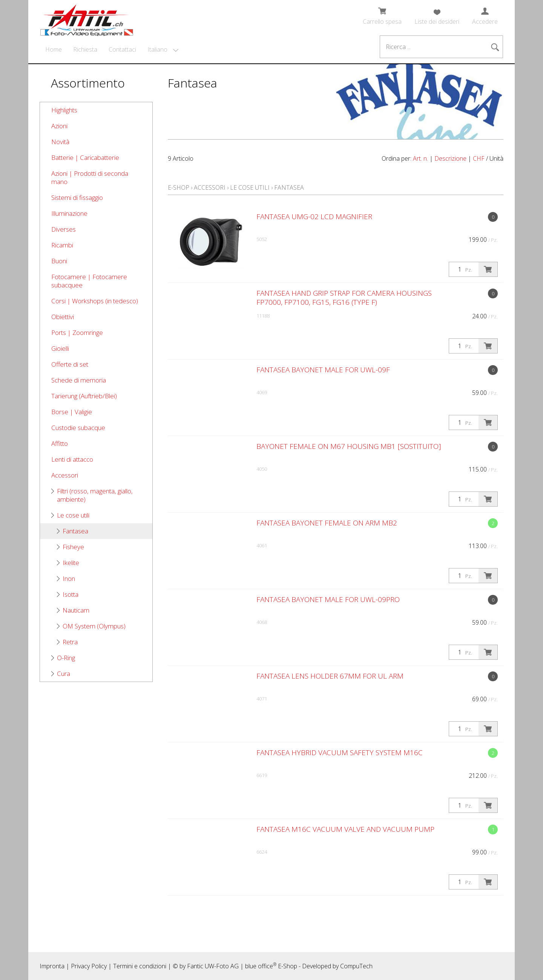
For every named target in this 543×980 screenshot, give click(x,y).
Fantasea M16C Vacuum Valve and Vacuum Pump (345, 829)
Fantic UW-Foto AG (213, 966)
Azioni (59, 126)
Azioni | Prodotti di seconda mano (90, 177)
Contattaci (122, 49)
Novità (60, 142)
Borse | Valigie (72, 412)
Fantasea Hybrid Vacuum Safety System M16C (340, 753)
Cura (64, 674)
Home (54, 49)
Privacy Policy (89, 966)
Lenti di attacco (72, 459)
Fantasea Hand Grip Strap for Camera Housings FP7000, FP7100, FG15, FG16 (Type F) (344, 298)
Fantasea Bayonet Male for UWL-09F (323, 370)
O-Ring (66, 658)
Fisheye (73, 547)
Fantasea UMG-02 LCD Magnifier (314, 217)
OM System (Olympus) (94, 626)
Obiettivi (63, 317)
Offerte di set (70, 364)
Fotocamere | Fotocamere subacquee (89, 281)
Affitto (60, 443)
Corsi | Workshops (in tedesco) (95, 301)
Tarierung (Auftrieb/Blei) (84, 396)
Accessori (65, 475)
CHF (479, 158)
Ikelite (71, 563)
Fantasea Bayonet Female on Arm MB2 (327, 523)
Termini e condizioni (140, 966)
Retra (70, 642)
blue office (261, 966)
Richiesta (85, 49)
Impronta (52, 966)
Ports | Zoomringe (77, 333)
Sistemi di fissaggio (77, 197)
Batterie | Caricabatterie (85, 157)
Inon (69, 578)
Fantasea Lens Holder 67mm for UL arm (330, 676)
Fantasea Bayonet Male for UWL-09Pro (328, 599)
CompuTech (356, 966)
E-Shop (179, 187)
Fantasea (75, 531)
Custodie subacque (78, 428)
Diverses (64, 229)
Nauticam (76, 610)
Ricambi (62, 245)
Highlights (64, 110)
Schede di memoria (79, 380)
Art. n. (420, 158)
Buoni (59, 261)
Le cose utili (73, 515)
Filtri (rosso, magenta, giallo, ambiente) (95, 495)
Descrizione (450, 158)
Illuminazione (69, 213)
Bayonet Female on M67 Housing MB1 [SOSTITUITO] (349, 446)
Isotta (71, 594)
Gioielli (60, 348)
